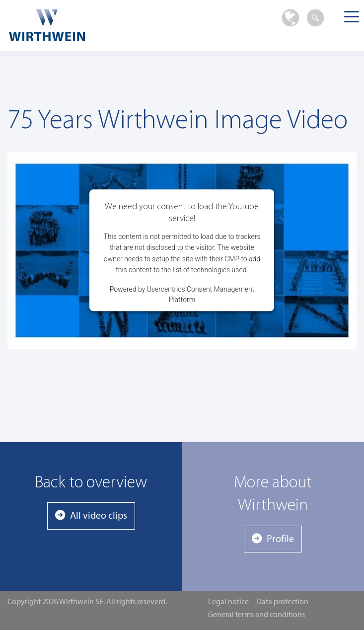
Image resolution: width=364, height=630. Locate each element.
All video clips (99, 516)
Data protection (282, 602)
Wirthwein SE (80, 25)
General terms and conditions (256, 615)
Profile (280, 540)
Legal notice (228, 602)
